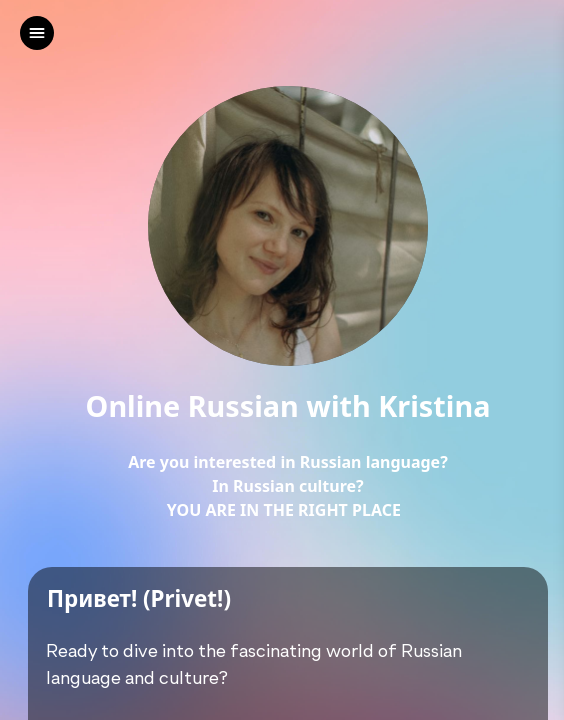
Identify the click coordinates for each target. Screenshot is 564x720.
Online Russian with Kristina (288, 406)
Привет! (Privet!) (139, 599)
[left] (37, 33)
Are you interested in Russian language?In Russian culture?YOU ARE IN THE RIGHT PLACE (288, 486)
